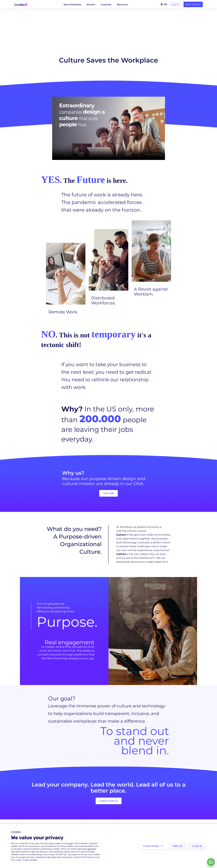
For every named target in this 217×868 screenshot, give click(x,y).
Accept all (197, 846)
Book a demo (193, 4)
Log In (175, 4)
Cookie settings (153, 846)
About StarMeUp (72, 4)
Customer (106, 4)
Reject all (177, 846)
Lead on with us (109, 801)
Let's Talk (108, 493)
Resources (122, 4)
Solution (91, 4)
